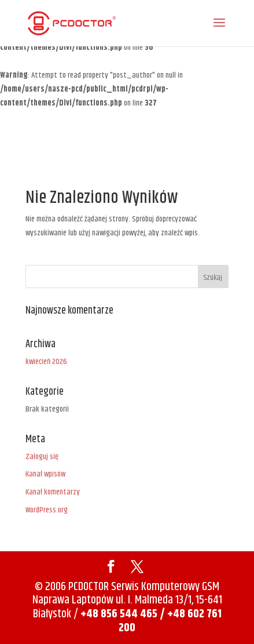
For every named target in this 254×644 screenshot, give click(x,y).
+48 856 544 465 (119, 614)
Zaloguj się (42, 457)
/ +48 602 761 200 (170, 621)
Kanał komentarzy (53, 492)
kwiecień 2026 (46, 362)
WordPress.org (47, 510)
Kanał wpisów (45, 474)
